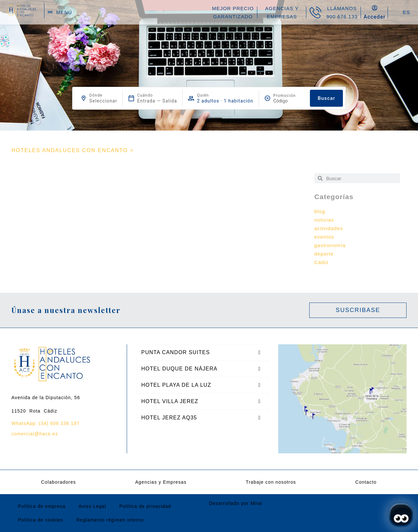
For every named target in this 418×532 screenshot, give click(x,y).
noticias (324, 220)
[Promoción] (289, 101)
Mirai (256, 503)
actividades (329, 228)
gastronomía (330, 245)
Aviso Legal (93, 506)
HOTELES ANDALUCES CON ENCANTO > (72, 150)
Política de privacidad (145, 506)
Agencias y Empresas (161, 482)
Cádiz (322, 262)
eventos (324, 237)
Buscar (327, 98)
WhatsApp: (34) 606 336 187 (46, 423)
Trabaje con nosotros (271, 482)
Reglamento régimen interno (110, 520)
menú (64, 12)
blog (320, 211)
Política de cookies (41, 520)
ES (406, 12)
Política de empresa (42, 506)
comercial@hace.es (35, 434)
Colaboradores (59, 482)
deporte (324, 254)
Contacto (366, 482)
